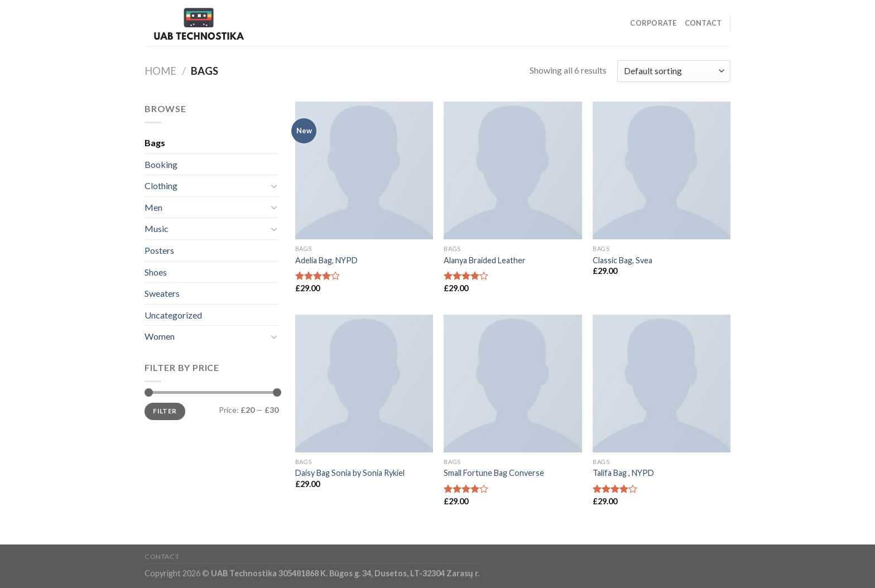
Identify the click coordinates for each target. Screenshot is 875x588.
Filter (165, 411)
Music (157, 228)
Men (153, 207)
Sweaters (162, 293)
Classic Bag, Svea (622, 260)
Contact (703, 23)
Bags (155, 143)
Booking (161, 164)
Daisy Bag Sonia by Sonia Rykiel (350, 473)
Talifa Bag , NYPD (623, 473)
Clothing (161, 185)
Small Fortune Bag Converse (494, 473)
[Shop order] (674, 71)
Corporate (653, 23)
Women (160, 336)
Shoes (156, 272)
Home (160, 71)
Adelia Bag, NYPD (326, 260)
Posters (159, 250)
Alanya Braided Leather (485, 260)
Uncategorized (173, 315)
